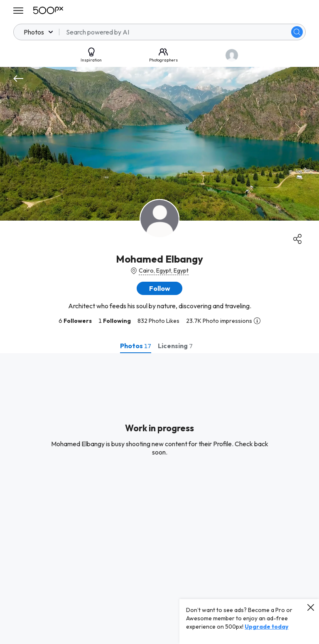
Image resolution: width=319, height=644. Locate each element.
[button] (159, 288)
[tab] (136, 346)
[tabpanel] (159, 499)
